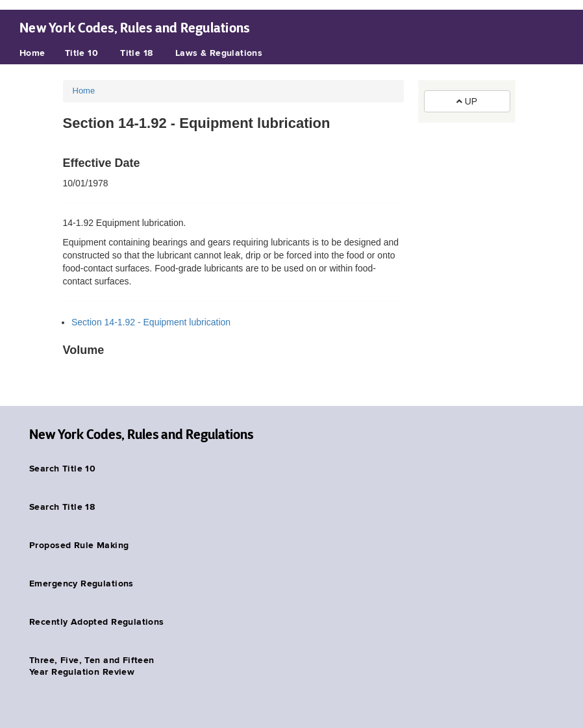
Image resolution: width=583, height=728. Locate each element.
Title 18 (136, 53)
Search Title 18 (62, 507)
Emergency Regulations (81, 584)
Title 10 (81, 53)
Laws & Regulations (219, 53)
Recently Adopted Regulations (97, 622)
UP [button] (467, 101)
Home (32, 53)
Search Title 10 (62, 469)
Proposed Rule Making (79, 546)
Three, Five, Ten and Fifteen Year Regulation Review (92, 666)
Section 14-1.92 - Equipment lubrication (151, 322)
